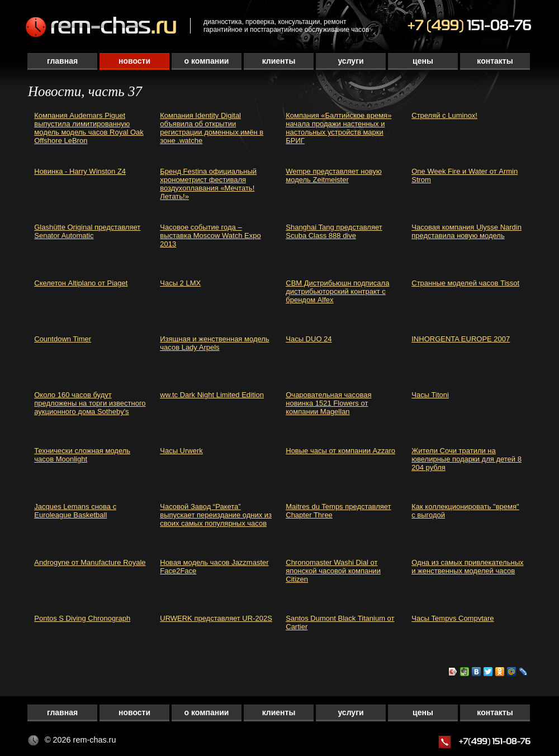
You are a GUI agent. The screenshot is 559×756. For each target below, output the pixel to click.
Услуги (350, 61)
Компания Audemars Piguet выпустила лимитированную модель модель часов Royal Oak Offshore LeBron (89, 128)
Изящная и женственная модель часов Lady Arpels (214, 343)
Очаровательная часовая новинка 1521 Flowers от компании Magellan (328, 403)
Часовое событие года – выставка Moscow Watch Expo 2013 (210, 236)
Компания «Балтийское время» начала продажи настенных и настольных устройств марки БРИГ (338, 128)
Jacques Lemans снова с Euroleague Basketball (75, 511)
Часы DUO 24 (309, 339)
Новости (134, 61)
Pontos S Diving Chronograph (82, 618)
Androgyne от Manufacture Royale (90, 562)
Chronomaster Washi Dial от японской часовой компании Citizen (333, 571)
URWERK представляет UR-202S (216, 618)
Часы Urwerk (181, 451)
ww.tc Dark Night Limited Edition (212, 395)
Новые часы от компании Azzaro (340, 451)
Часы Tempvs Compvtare (453, 618)
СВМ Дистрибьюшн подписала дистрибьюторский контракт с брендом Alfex (337, 291)
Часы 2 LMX (180, 283)
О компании (207, 61)
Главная (62, 61)
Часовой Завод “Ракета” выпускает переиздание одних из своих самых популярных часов (216, 515)
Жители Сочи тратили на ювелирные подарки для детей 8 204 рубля (466, 459)
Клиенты (279, 61)
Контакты (495, 61)
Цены (423, 61)
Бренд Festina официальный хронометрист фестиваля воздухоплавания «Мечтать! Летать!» (208, 184)
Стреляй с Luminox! (444, 115)
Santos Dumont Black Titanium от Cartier (340, 622)
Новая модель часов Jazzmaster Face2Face (214, 567)
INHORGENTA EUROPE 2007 (461, 339)
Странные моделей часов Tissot (465, 283)
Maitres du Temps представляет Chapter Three (338, 511)
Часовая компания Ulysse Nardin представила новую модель (466, 231)
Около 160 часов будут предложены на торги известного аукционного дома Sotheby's (90, 403)
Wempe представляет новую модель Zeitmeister (333, 175)
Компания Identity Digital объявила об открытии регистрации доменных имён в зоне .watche (212, 128)
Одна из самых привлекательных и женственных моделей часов (467, 567)
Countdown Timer (63, 339)
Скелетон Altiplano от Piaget (81, 283)
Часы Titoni (430, 395)
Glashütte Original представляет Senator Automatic (87, 231)
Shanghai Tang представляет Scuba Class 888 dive (334, 231)
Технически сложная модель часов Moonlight (82, 455)
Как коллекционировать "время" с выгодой (465, 511)
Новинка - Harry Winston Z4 (80, 171)
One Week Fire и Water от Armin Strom (465, 175)
